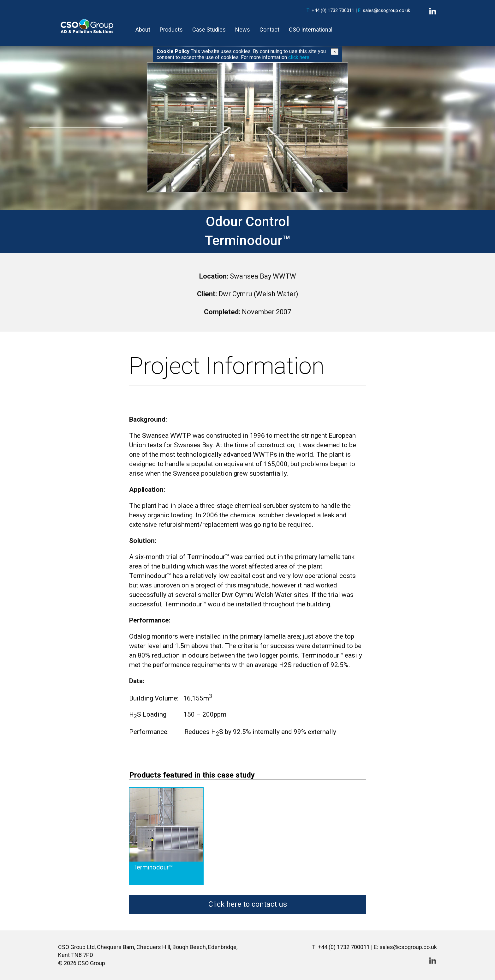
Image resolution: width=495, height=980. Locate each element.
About (143, 30)
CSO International (311, 30)
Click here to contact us (248, 904)
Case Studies (209, 30)
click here (299, 57)
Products (171, 30)
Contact (269, 30)
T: (308, 10)
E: (360, 10)
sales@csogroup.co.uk (386, 10)
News (243, 30)
